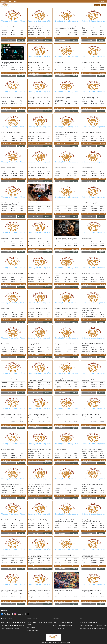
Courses (18, 5)
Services (39, 5)
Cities (24, 5)
